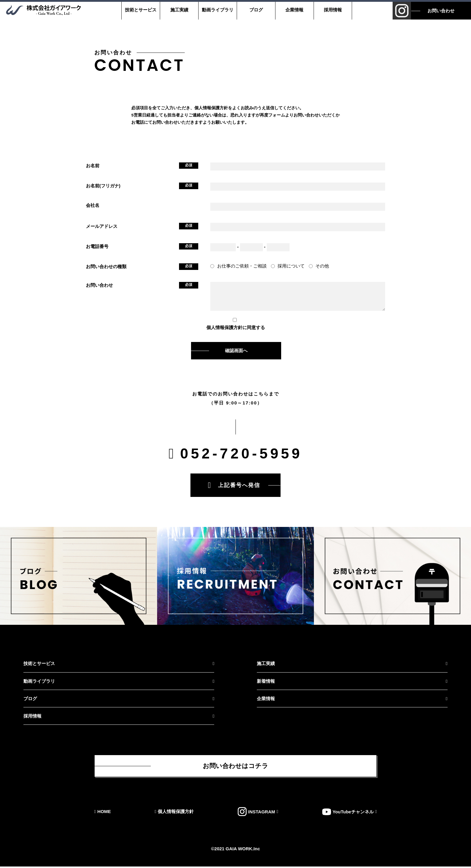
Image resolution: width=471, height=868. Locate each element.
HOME (104, 813)
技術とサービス (140, 10)
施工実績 (178, 10)
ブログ (255, 10)
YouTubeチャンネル (353, 813)
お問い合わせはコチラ (235, 767)
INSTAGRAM (262, 813)
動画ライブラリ (216, 10)
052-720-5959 (241, 454)
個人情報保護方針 (224, 327)
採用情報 (332, 10)
